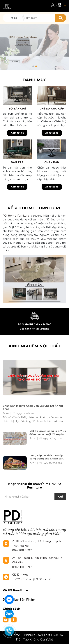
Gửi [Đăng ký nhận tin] (60, 497)
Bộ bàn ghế (17, 109)
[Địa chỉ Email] (34, 497)
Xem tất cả (17, 133)
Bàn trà (17, 162)
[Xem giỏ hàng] (59, 6)
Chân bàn (52, 162)
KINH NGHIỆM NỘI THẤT (35, 346)
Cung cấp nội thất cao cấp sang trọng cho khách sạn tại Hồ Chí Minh (46, 457)
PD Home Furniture (16, 216)
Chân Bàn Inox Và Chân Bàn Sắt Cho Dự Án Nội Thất (33, 407)
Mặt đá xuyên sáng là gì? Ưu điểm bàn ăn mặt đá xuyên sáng (48, 433)
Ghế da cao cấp (52, 109)
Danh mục (34, 80)
